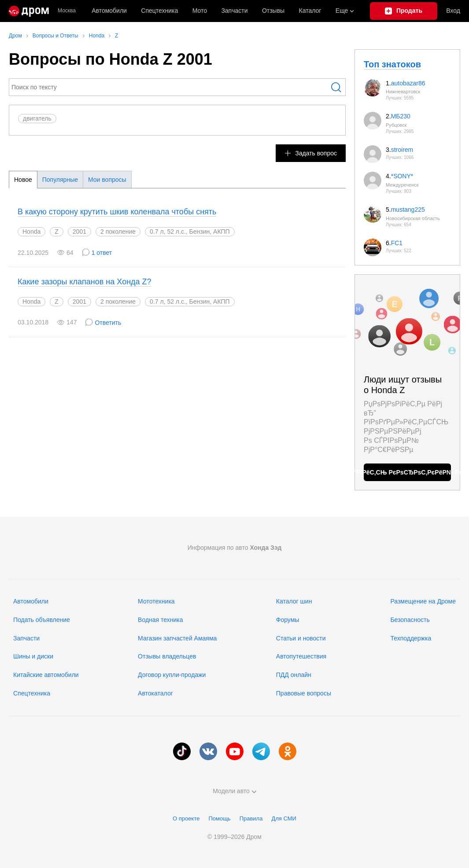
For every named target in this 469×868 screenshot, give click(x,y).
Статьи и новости (301, 638)
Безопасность (410, 620)
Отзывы (273, 11)
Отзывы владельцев (167, 656)
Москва (67, 11)
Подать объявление (42, 620)
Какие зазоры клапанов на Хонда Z (85, 282)
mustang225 (408, 210)
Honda (31, 232)
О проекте (186, 818)
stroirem (402, 150)
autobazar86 (408, 83)
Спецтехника (32, 693)
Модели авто (234, 791)
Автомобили (109, 11)
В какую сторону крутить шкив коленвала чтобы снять (117, 212)
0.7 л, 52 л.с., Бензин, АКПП (190, 302)
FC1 (397, 243)
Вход (453, 11)
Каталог (310, 11)
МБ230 (401, 116)
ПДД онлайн (294, 675)
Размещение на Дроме (423, 601)
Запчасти (234, 11)
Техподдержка (411, 638)
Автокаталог (155, 693)
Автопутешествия (301, 656)
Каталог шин (294, 601)
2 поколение (118, 232)
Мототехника (156, 601)
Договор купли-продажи (172, 675)
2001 (79, 232)
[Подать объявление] (404, 11)
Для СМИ (284, 818)
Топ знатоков (392, 64)
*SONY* (402, 176)
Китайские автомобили (46, 675)
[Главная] (29, 11)
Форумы (288, 620)
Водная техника (160, 620)
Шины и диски (33, 656)
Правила (251, 818)
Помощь (219, 818)
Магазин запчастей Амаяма (177, 638)
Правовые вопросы (304, 693)
